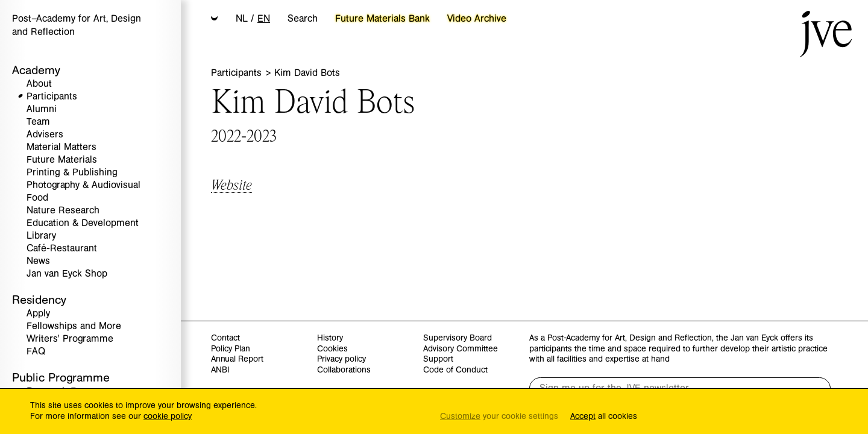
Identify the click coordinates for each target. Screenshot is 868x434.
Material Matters (61, 147)
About (39, 84)
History (330, 338)
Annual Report (237, 360)
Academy (36, 70)
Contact (225, 338)
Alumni (42, 109)
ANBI (220, 370)
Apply (38, 314)
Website (231, 184)
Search (303, 19)
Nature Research (63, 211)
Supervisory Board (458, 338)
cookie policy (168, 417)
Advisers (45, 135)
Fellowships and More (74, 326)
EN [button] (264, 19)
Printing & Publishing (72, 173)
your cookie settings (499, 417)
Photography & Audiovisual (83, 185)
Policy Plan (231, 349)
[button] (215, 19)
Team (38, 122)
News (38, 261)
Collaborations (344, 370)
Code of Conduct (455, 370)
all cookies (604, 417)
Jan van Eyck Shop (67, 274)
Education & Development (83, 223)
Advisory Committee (461, 349)
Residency (39, 300)
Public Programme (61, 378)
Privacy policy (341, 360)
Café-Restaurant (62, 249)
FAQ (36, 352)
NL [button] (242, 19)
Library (41, 236)
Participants (52, 97)
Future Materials (62, 160)
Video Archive (477, 19)
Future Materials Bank (382, 19)
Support (438, 360)
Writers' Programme (70, 339)
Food (37, 198)
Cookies (332, 349)
